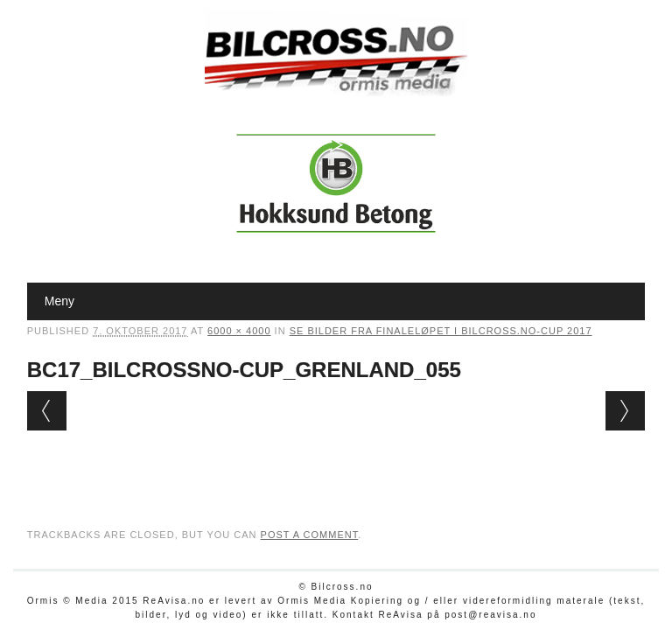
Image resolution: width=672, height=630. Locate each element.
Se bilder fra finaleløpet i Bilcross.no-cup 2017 (441, 331)
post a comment (310, 535)
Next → (625, 411)
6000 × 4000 (239, 331)
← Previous (47, 411)
